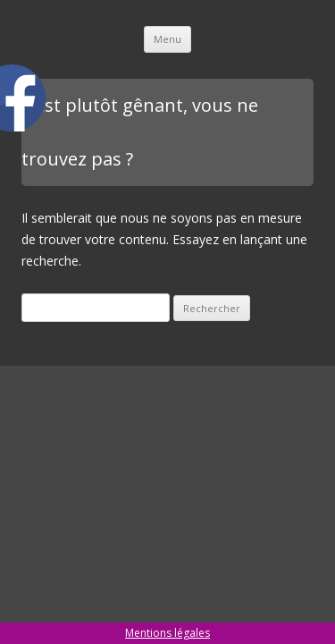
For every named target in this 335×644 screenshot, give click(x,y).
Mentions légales (167, 633)
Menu (167, 39)
